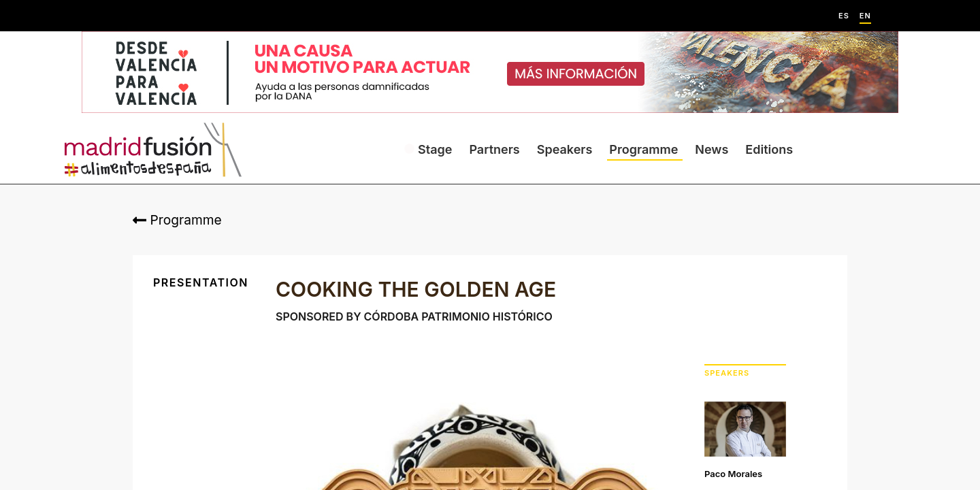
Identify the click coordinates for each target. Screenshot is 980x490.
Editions (769, 149)
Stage (435, 149)
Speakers (565, 149)
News (712, 149)
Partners (494, 149)
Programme (643, 149)
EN (865, 16)
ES (844, 16)
